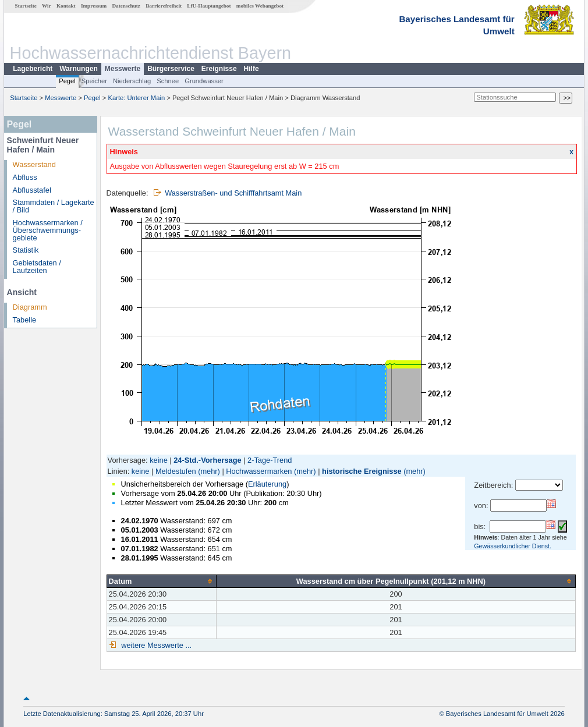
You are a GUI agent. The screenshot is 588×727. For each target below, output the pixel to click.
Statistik (26, 250)
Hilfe (252, 69)
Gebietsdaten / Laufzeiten (37, 267)
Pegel (67, 81)
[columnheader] (161, 581)
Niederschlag (132, 81)
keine (159, 460)
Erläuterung (267, 484)
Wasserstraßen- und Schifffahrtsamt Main (233, 193)
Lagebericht (33, 69)
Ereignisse (219, 69)
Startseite (26, 6)
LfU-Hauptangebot (209, 6)
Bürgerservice (171, 69)
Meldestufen (176, 471)
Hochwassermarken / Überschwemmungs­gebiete (48, 230)
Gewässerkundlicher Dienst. (513, 546)
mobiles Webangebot (260, 6)
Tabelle (25, 320)
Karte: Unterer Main (137, 98)
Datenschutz (126, 6)
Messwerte (123, 69)
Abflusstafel (32, 190)
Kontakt (66, 6)
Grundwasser (204, 81)
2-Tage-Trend (270, 460)
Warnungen (79, 69)
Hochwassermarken (259, 471)
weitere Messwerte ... (155, 645)
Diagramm (30, 307)
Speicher (94, 81)
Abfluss (25, 177)
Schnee (168, 81)
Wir (47, 6)
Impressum (94, 6)
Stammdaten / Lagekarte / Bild (54, 206)
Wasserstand (34, 164)
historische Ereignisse (362, 471)
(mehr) (209, 471)
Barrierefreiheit (164, 6)
